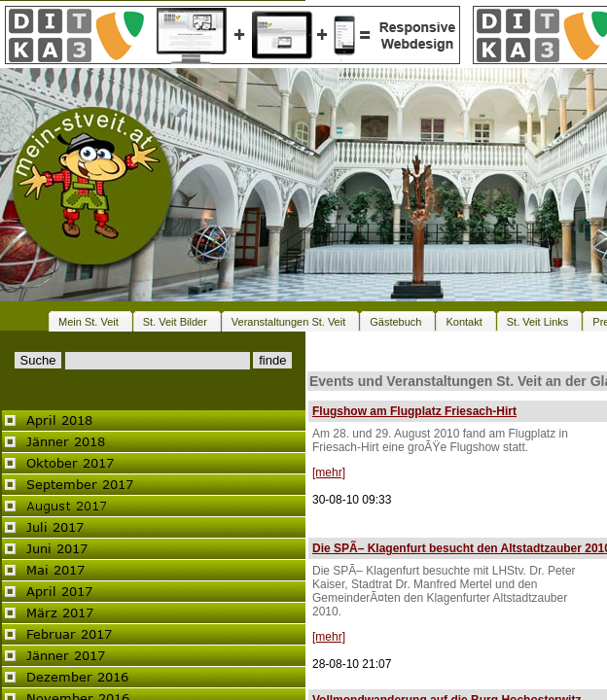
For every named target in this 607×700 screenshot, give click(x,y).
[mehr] (329, 472)
